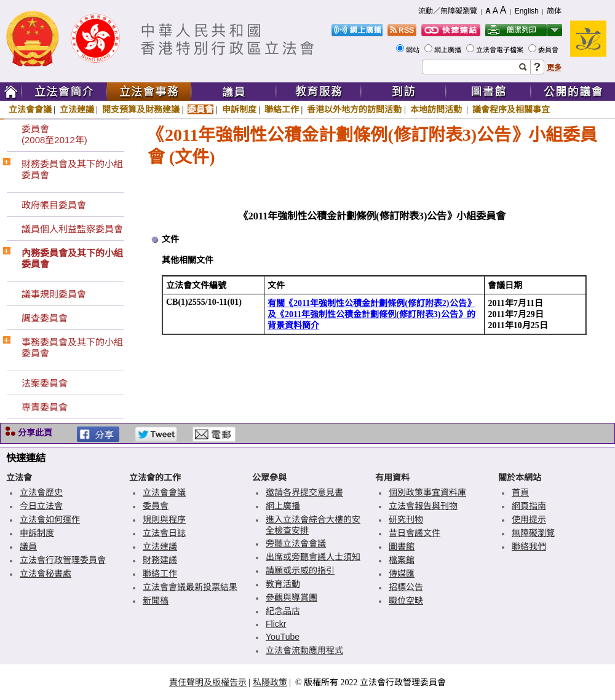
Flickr (276, 624)
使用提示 (529, 519)
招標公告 (406, 587)
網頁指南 (529, 506)
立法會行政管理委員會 (63, 560)
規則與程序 (164, 519)
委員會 (549, 50)
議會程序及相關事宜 (511, 109)
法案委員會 (45, 383)
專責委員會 (45, 407)
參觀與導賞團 (292, 597)
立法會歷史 (41, 492)
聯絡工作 (282, 109)
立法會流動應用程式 (304, 650)
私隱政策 (270, 682)
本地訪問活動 (437, 109)
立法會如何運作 (50, 519)
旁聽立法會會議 (296, 543)
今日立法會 (41, 506)
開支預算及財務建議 (141, 109)
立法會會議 (30, 109)
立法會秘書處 (46, 573)
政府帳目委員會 (54, 205)
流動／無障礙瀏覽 (448, 11)
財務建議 (160, 560)
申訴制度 (239, 109)
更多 (554, 68)
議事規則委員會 (54, 294)
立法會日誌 (164, 533)
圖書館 (402, 546)
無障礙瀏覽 (533, 533)
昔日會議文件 (415, 533)
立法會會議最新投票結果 (190, 587)
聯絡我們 (529, 546)
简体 (554, 11)
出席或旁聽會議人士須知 (313, 557)
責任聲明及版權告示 (208, 682)
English (527, 11)
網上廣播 (449, 50)
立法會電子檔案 (501, 50)
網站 (414, 50)
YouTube (283, 637)
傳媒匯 (402, 573)
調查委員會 (45, 318)
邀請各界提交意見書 (304, 492)
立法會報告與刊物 (423, 506)
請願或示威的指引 (300, 570)
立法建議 (77, 109)
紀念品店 (283, 611)
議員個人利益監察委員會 (72, 229)
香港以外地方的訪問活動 (354, 109)
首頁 (520, 492)
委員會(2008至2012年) (54, 134)
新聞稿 (156, 600)
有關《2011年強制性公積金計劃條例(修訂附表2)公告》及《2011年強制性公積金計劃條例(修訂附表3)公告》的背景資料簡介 (371, 314)
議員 (28, 546)
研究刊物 (406, 519)
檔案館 (402, 560)
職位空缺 (406, 600)
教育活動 (283, 584)
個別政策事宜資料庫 (427, 492)
